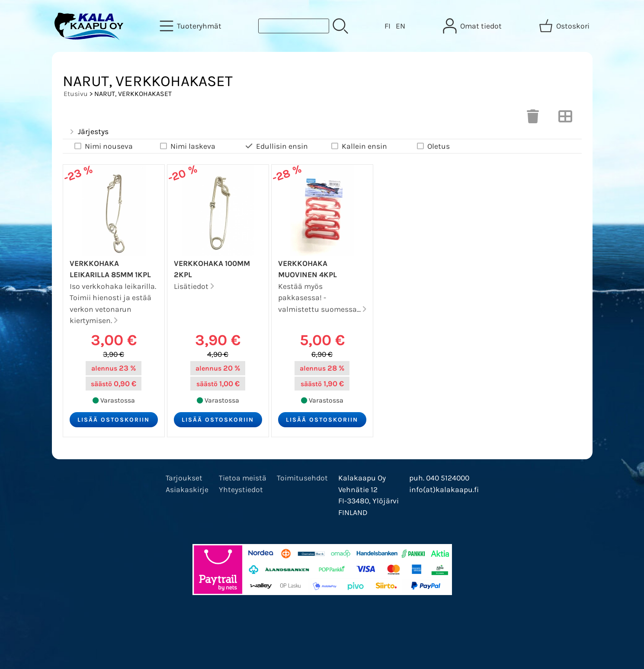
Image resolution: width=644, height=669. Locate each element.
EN (400, 26)
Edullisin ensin (276, 146)
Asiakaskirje (187, 490)
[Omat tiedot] (473, 26)
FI (388, 26)
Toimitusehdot (302, 478)
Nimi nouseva (103, 146)
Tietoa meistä (243, 478)
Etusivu (76, 94)
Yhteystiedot (241, 490)
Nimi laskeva (187, 146)
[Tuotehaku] (294, 26)
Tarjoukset (184, 478)
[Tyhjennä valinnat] (533, 119)
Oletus (433, 146)
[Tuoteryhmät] (191, 26)
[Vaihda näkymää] (565, 119)
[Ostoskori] (565, 26)
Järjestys (88, 132)
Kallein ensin (359, 146)
